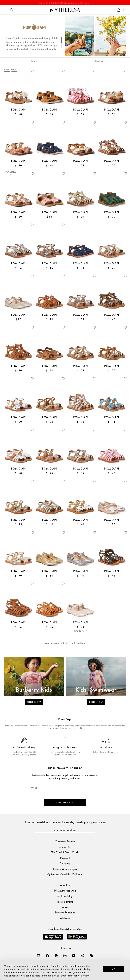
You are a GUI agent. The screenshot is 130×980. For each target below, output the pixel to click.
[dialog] (65, 970)
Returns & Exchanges (65, 869)
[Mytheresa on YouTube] (74, 956)
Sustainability (65, 896)
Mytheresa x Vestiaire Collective (65, 874)
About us (65, 885)
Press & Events (65, 901)
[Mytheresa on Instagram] (65, 956)
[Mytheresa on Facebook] (47, 956)
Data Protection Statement (75, 976)
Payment (65, 858)
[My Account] (119, 10)
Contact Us (65, 847)
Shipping (65, 863)
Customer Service (65, 841)
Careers (65, 907)
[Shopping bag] (125, 10)
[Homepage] (65, 10)
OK (113, 969)
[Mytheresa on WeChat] (91, 956)
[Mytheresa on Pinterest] (56, 956)
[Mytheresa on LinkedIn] (39, 956)
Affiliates (65, 918)
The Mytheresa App (65, 890)
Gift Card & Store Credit (65, 852)
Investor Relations (65, 912)
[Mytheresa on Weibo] (83, 956)
